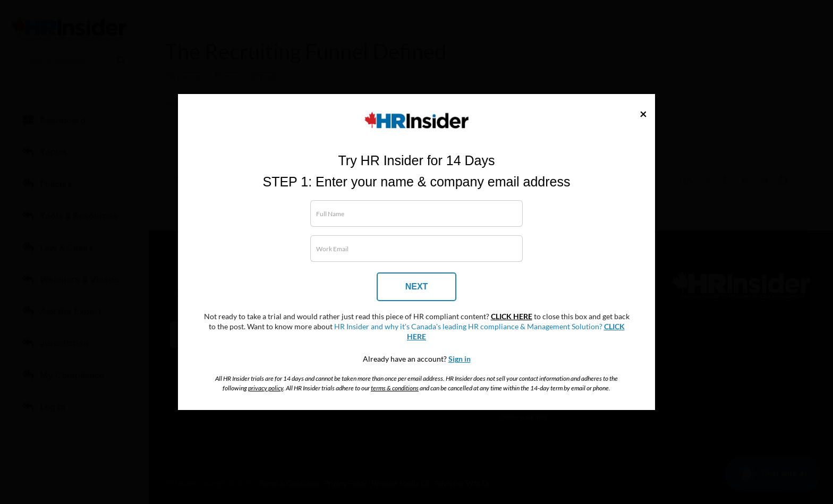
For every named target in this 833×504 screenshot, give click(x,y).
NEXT (417, 287)
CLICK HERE (512, 317)
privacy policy (266, 388)
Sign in (460, 359)
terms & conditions (395, 388)
